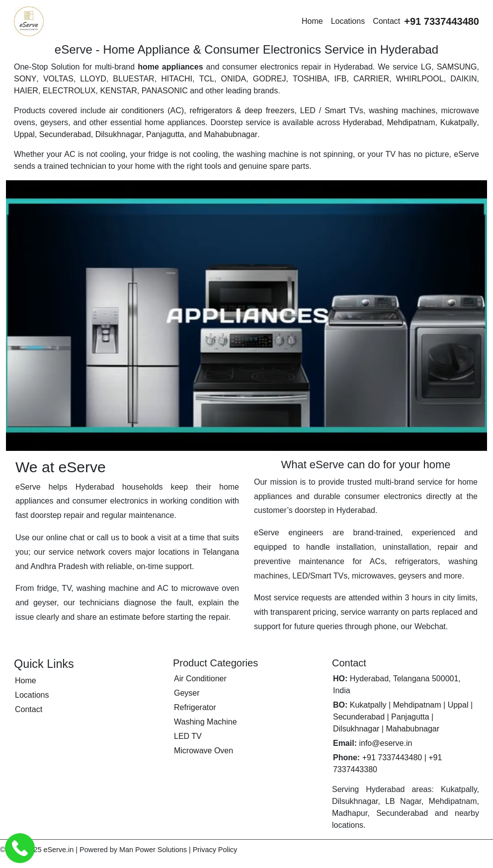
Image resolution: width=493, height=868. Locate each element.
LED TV (188, 736)
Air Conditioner (200, 679)
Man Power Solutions (153, 850)
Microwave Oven (204, 751)
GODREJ (270, 79)
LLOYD (93, 79)
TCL (207, 79)
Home (312, 21)
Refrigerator (195, 707)
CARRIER (371, 79)
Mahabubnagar (231, 134)
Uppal (24, 134)
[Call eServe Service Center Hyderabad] (20, 848)
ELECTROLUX (69, 91)
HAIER (26, 91)
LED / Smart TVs (332, 110)
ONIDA (233, 79)
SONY (25, 79)
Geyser (187, 693)
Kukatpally (459, 122)
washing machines (402, 110)
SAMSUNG (457, 67)
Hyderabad (362, 122)
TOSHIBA (310, 79)
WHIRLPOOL (420, 79)
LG (426, 67)
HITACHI (177, 79)
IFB (341, 79)
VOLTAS (58, 79)
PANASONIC (165, 91)
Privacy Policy (215, 850)
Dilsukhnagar (119, 134)
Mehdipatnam (411, 122)
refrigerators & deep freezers (242, 110)
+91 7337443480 (392, 758)
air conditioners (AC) (146, 110)
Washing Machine (205, 722)
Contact (386, 21)
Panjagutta (165, 134)
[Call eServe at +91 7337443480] (442, 21)
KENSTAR (118, 91)
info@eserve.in (385, 743)
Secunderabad (65, 134)
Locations (348, 21)
